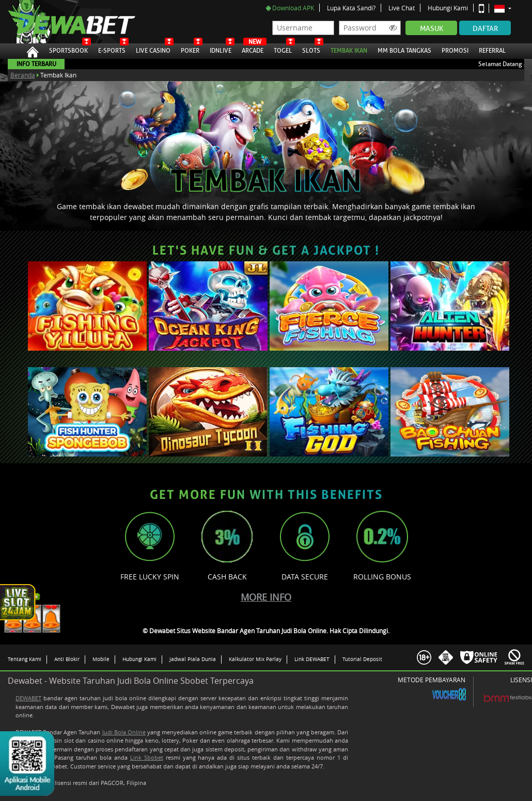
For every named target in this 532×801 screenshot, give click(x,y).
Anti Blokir (67, 659)
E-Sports (112, 49)
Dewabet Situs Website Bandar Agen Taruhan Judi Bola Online (61, 22)
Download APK (290, 8)
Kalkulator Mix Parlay (255, 659)
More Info (266, 597)
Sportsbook (68, 49)
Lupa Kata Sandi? (351, 8)
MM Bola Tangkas (404, 49)
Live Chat (402, 8)
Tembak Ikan (349, 49)
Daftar (485, 29)
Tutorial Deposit (362, 659)
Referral (492, 51)
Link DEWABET (312, 659)
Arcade (253, 49)
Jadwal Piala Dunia (193, 659)
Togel (283, 49)
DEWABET (28, 698)
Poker (190, 49)
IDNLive (221, 49)
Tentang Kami (25, 659)
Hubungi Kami (448, 8)
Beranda (23, 75)
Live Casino (153, 49)
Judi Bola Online (124, 732)
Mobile (101, 659)
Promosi (455, 49)
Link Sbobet (147, 757)
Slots (311, 49)
